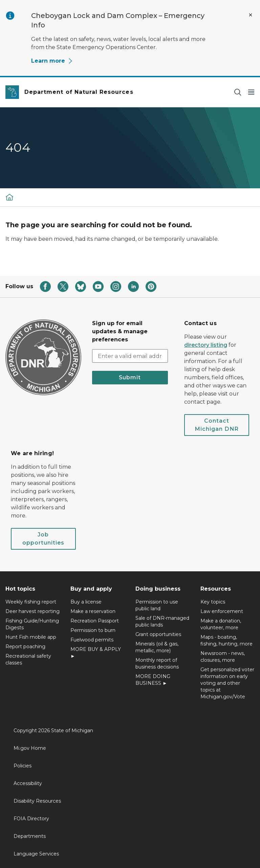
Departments (30, 836)
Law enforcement (222, 611)
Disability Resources (37, 801)
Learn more (52, 61)
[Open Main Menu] (251, 92)
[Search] (238, 92)
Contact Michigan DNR (217, 425)
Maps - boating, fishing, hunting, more (226, 640)
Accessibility (28, 783)
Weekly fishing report (31, 602)
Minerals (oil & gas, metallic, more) (157, 647)
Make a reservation (93, 611)
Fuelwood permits (92, 640)
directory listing (206, 345)
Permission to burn (93, 630)
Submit (130, 377)
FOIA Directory (31, 819)
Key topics (213, 602)
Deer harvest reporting (32, 611)
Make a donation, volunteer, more (221, 624)
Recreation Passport (95, 621)
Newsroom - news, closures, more (223, 657)
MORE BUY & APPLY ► (96, 653)
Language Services (36, 854)
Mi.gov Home (30, 748)
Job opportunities (43, 539)
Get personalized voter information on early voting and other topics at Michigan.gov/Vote (227, 683)
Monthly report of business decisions (157, 663)
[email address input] (130, 356)
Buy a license (86, 602)
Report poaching (25, 647)
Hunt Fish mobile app (31, 637)
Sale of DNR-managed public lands (162, 621)
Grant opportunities (158, 634)
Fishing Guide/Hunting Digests (32, 624)
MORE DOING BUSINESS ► (153, 680)
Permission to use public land (157, 605)
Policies (23, 766)
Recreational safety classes (28, 659)
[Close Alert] (251, 15)
